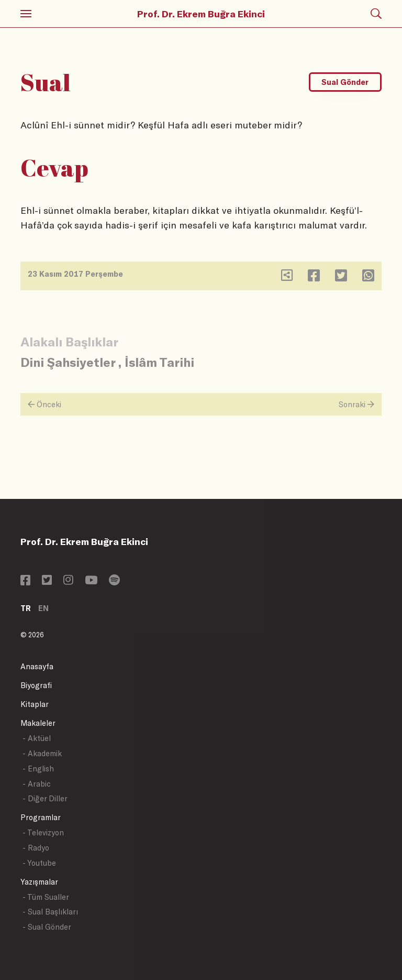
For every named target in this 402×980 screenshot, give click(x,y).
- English (38, 769)
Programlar (41, 817)
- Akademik (42, 753)
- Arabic (37, 784)
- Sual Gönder (47, 927)
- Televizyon (43, 832)
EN (43, 608)
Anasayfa (37, 666)
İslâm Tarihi (159, 362)
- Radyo (36, 848)
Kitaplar (35, 704)
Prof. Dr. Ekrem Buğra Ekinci (201, 14)
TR (26, 608)
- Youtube (39, 863)
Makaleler (38, 723)
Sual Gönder (345, 82)
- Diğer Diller (45, 798)
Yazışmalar (39, 882)
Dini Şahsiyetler (68, 362)
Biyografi (36, 685)
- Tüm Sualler (46, 897)
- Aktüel (37, 738)
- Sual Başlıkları (50, 912)
